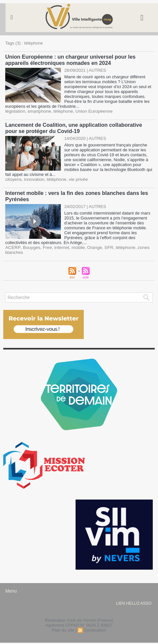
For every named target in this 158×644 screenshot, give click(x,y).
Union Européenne (90, 111)
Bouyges (30, 246)
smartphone (38, 111)
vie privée (75, 178)
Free (45, 246)
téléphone (61, 111)
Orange (90, 246)
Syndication (95, 628)
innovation (33, 178)
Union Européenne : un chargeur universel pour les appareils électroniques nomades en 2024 (69, 59)
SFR (104, 246)
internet (59, 246)
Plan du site (63, 628)
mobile (75, 246)
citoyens (13, 178)
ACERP (12, 246)
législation (15, 111)
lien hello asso (134, 601)
